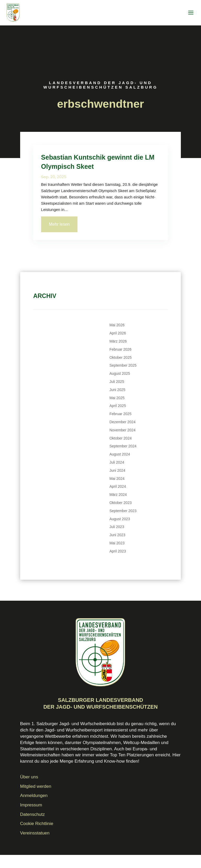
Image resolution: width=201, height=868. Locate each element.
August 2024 (120, 454)
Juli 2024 (117, 462)
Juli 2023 (117, 527)
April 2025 (118, 406)
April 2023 (118, 551)
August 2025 (120, 373)
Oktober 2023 (121, 503)
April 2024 (118, 486)
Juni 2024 (117, 470)
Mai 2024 (117, 479)
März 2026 (118, 341)
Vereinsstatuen (35, 833)
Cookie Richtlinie (37, 824)
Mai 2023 (117, 543)
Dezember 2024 (122, 422)
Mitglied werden (36, 786)
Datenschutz (33, 814)
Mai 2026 (117, 325)
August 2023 (120, 519)
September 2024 (123, 446)
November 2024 (122, 430)
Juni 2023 (117, 535)
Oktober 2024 (121, 438)
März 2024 (118, 495)
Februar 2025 (120, 414)
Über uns (29, 777)
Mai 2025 (117, 398)
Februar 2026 (120, 349)
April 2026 (118, 333)
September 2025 (123, 365)
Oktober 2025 (121, 357)
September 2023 (123, 511)
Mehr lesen (59, 224)
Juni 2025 (117, 390)
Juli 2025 (117, 382)
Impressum (31, 805)
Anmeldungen (34, 796)
